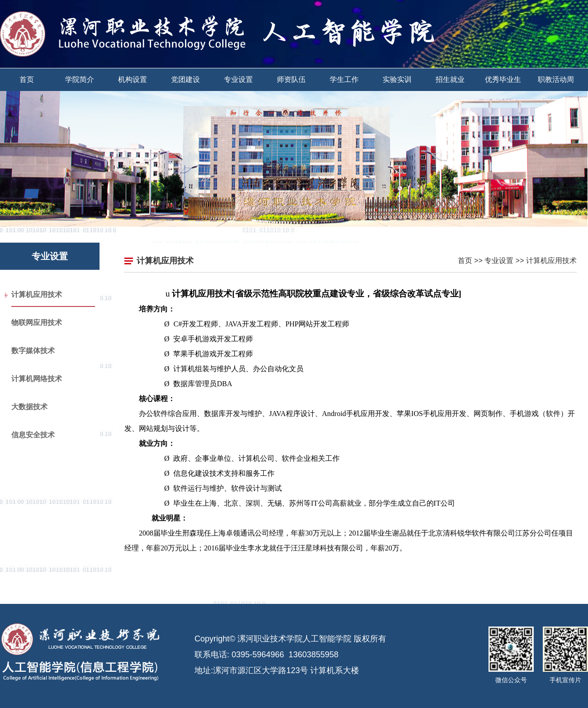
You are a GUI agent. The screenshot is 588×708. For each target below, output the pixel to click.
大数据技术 (29, 407)
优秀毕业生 (503, 79)
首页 (27, 79)
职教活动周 (556, 79)
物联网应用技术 (37, 323)
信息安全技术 (33, 435)
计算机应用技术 (37, 294)
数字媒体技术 (33, 351)
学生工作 (344, 79)
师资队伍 (291, 79)
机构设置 (133, 79)
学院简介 (80, 79)
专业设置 (238, 79)
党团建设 (185, 79)
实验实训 (397, 79)
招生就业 (450, 79)
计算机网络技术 (37, 379)
